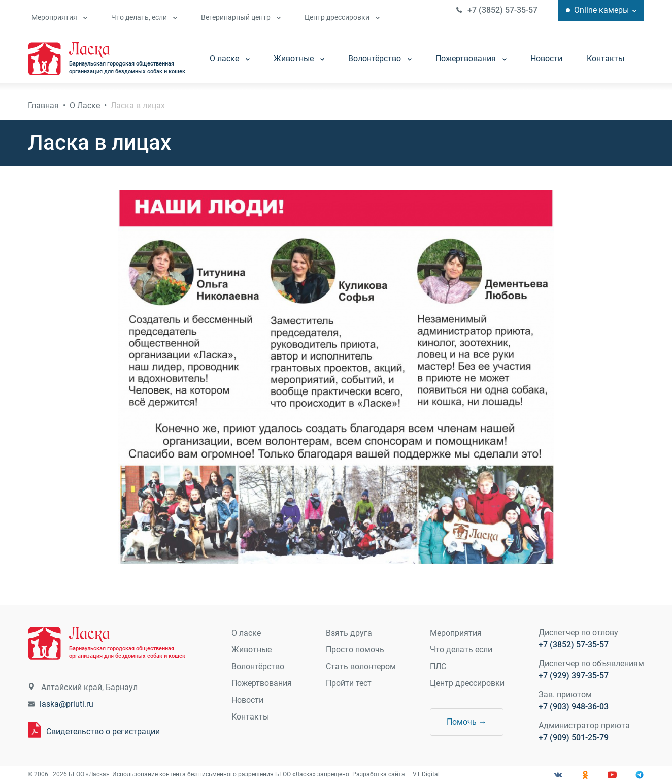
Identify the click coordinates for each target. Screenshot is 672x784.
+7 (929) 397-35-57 (573, 676)
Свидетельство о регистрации (104, 731)
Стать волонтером (361, 666)
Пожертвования (472, 59)
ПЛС (438, 666)
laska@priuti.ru (67, 705)
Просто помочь (355, 650)
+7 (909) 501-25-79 (573, 738)
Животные (299, 59)
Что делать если (461, 650)
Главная (44, 105)
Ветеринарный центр (240, 17)
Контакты (606, 59)
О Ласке (85, 105)
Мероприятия (59, 17)
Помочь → (467, 722)
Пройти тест (349, 683)
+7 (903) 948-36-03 (573, 707)
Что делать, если (144, 17)
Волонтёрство (380, 59)
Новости (547, 59)
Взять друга (349, 633)
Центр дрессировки (342, 17)
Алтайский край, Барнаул (90, 688)
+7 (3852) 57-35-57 (502, 10)
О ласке (230, 59)
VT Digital (427, 775)
